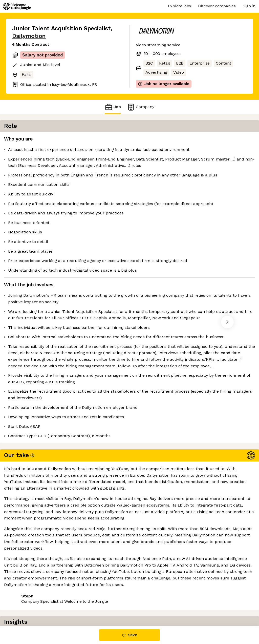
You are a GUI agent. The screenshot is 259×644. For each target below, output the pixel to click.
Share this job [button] (26, 605)
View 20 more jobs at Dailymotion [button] (80, 605)
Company (141, 107)
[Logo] (17, 6)
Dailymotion (29, 36)
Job (113, 107)
